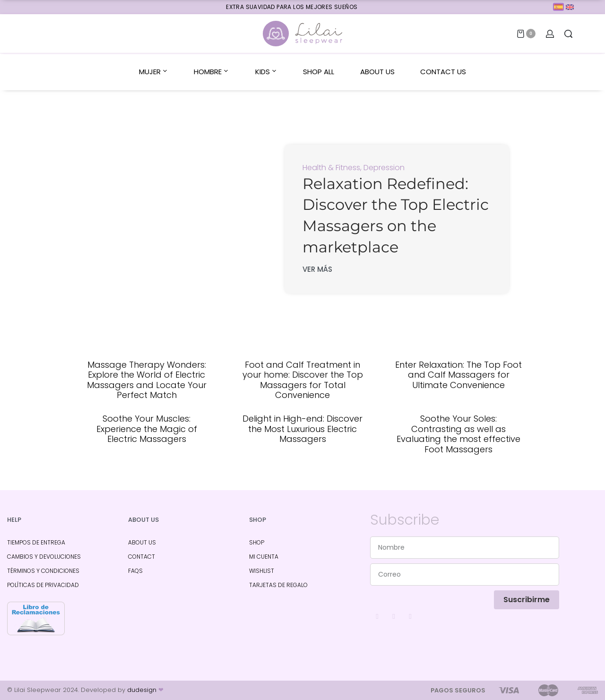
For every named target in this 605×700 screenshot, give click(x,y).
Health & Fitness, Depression (354, 168)
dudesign (145, 690)
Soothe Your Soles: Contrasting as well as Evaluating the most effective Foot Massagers (458, 434)
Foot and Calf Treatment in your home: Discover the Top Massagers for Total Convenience (303, 380)
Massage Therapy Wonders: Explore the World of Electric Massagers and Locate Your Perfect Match (147, 380)
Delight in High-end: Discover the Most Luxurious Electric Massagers (302, 429)
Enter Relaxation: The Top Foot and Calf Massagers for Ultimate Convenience (458, 375)
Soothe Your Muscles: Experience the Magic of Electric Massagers (147, 429)
